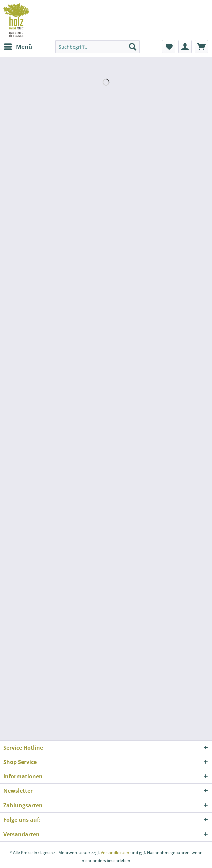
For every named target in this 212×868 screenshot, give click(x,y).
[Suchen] (133, 47)
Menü (18, 46)
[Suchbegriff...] (98, 47)
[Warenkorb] (201, 47)
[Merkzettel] (169, 47)
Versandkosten (115, 852)
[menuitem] (18, 47)
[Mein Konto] (185, 47)
